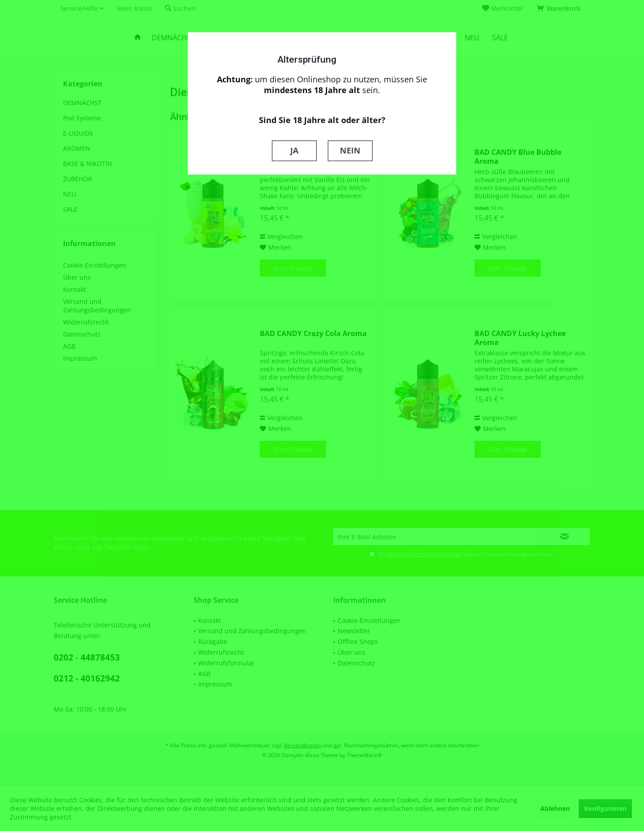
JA (294, 150)
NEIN (350, 150)
